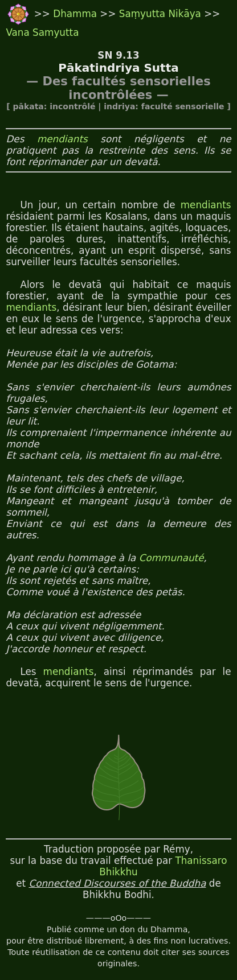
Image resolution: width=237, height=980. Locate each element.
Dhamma (76, 14)
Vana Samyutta (42, 32)
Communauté (171, 558)
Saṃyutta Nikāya (160, 14)
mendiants (62, 139)
